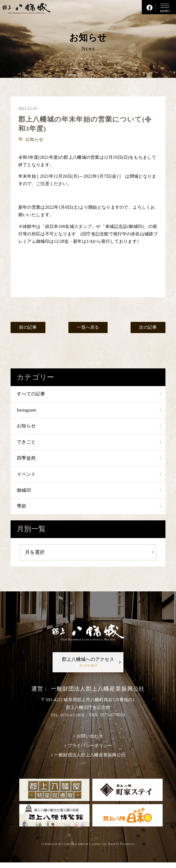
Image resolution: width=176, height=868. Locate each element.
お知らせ (27, 427)
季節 (22, 509)
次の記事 (147, 328)
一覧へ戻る (88, 328)
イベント (27, 476)
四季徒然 (27, 460)
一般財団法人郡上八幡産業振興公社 (90, 760)
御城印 (24, 493)
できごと (27, 443)
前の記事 (29, 328)
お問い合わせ (90, 741)
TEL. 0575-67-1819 (67, 719)
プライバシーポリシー (90, 750)
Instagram (27, 410)
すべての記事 (32, 394)
